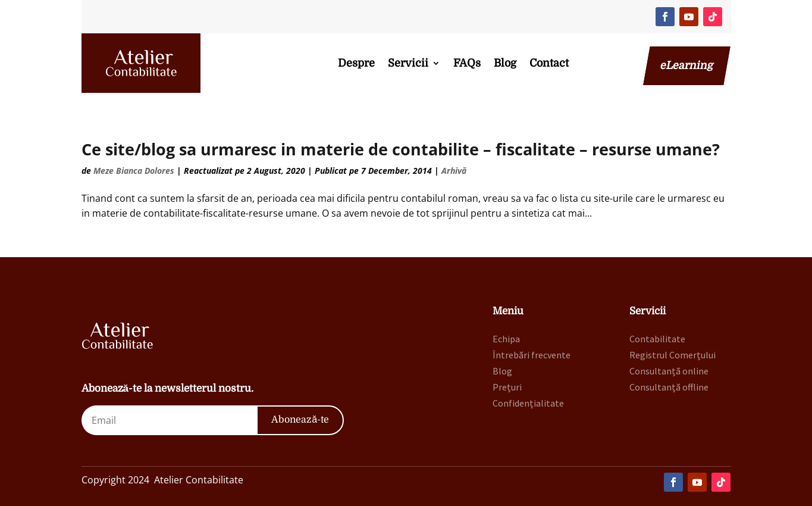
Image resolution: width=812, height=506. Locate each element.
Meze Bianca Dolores (134, 171)
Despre (356, 63)
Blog (505, 63)
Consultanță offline (669, 387)
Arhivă (454, 171)
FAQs (467, 63)
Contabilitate (657, 339)
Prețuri (507, 387)
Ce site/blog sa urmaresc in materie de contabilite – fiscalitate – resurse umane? (401, 149)
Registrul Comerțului (673, 355)
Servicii (408, 63)
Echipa (506, 339)
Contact (549, 63)
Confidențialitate (528, 403)
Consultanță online (669, 371)
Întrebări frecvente (532, 355)
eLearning (687, 65)
